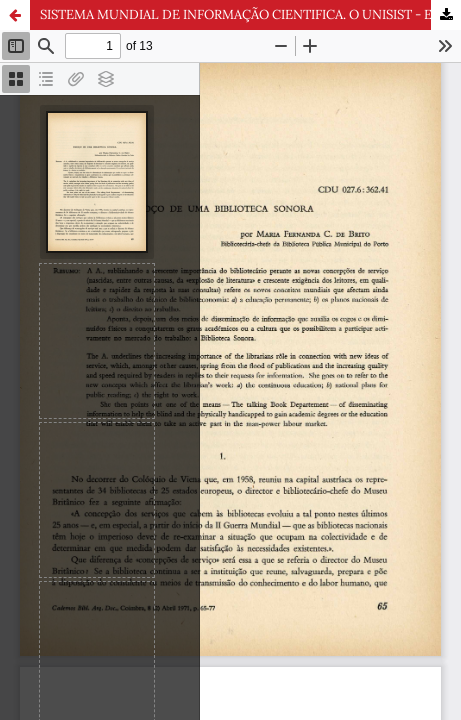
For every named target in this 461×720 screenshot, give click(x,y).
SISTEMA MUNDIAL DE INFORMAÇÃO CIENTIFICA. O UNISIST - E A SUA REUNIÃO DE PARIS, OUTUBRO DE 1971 (250, 14)
